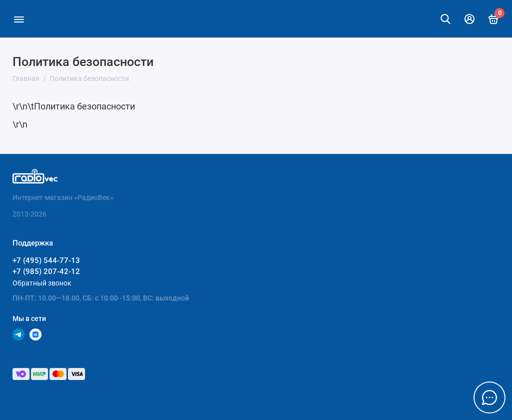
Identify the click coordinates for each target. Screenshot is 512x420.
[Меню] (19, 19)
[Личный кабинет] (469, 19)
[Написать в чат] (489, 397)
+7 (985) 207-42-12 (46, 271)
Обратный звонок (42, 283)
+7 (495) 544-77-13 (46, 260)
